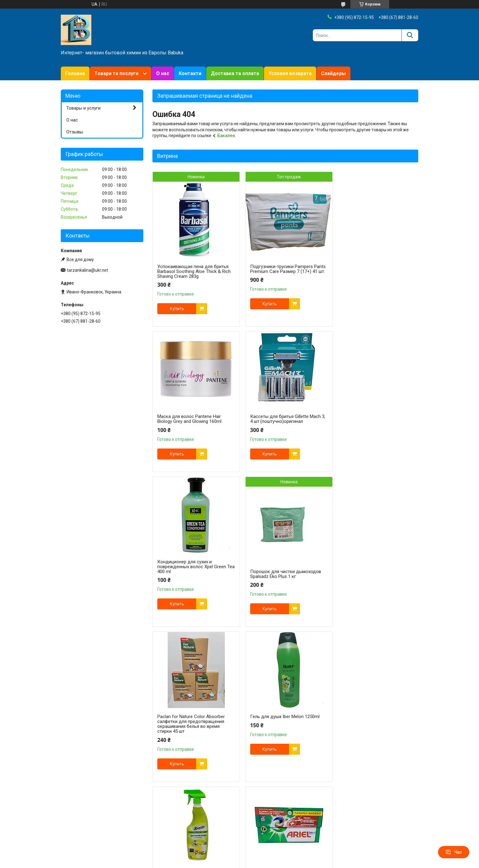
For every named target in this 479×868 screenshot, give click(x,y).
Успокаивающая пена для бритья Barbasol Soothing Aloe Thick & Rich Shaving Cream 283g (194, 271)
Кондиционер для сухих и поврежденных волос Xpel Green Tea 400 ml (282, 421)
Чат (454, 852)
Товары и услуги (83, 108)
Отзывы (75, 132)
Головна (75, 73)
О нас (163, 73)
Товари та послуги (116, 73)
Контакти (190, 73)
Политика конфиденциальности (278, 832)
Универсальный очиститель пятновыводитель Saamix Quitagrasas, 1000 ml (367, 576)
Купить (177, 309)
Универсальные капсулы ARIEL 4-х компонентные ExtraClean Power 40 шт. (194, 731)
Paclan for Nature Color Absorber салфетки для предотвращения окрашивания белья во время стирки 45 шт (191, 579)
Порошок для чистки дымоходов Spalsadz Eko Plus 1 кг (373, 429)
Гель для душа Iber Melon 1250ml (282, 572)
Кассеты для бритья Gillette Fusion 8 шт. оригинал (284, 729)
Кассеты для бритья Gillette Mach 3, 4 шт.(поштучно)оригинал (193, 419)
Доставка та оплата (235, 73)
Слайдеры (333, 73)
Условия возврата (290, 73)
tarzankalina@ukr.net (88, 270)
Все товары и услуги (393, 800)
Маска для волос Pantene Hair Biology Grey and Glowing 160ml (370, 259)
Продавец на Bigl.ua (240, 826)
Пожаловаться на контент (225, 832)
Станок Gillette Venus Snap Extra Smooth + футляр (371, 729)
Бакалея (226, 136)
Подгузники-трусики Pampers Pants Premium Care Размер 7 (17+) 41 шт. (284, 271)
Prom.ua (267, 821)
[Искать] (410, 35)
